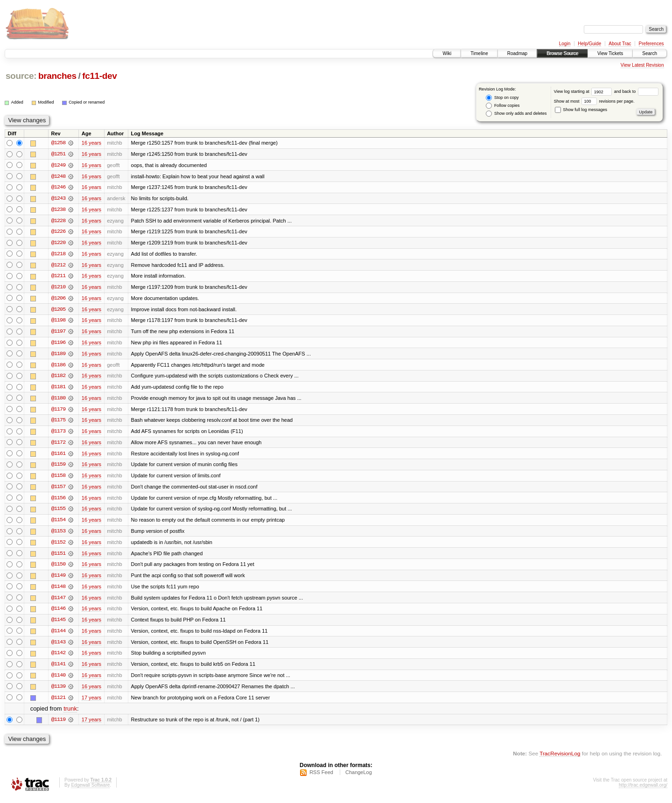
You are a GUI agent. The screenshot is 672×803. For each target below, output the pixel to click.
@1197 (58, 333)
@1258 (58, 143)
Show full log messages (581, 110)
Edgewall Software (90, 791)
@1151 (58, 557)
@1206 (58, 300)
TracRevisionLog (560, 759)
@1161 (58, 456)
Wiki (447, 53)
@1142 (58, 658)
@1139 (58, 691)
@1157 (58, 490)
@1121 (58, 703)
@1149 (58, 580)
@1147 (58, 602)
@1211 (58, 277)
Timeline (479, 53)
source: (21, 76)
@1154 (58, 524)
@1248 (58, 176)
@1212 (58, 266)
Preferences (651, 44)
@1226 (58, 232)
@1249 (58, 165)
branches (57, 76)
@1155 (58, 512)
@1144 (58, 635)
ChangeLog (359, 778)
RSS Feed (321, 778)
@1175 (58, 423)
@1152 (58, 546)
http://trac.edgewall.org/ (643, 791)
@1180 (58, 400)
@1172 (58, 445)
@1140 (58, 680)
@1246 (58, 188)
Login (565, 44)
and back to (636, 91)
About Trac (620, 44)
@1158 (58, 479)
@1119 (58, 725)
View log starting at (584, 91)
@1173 (58, 434)
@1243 (58, 199)
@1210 (58, 288)
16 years (91, 143)
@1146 (58, 613)
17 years (91, 703)
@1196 (58, 344)
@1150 (58, 568)
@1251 (58, 154)
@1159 (58, 468)
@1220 (58, 244)
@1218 (58, 255)
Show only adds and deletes (516, 114)
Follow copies (503, 106)
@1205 (58, 311)
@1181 (58, 389)
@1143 (58, 647)
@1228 (58, 221)
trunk (70, 714)
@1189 (58, 356)
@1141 (58, 669)
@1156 (58, 501)
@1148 (58, 591)
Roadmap (517, 53)
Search (650, 53)
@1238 (58, 210)
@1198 (58, 322)
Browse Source (562, 53)
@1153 (58, 535)
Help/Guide (589, 44)
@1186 (58, 367)
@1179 (58, 412)
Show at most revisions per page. (594, 101)
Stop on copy (502, 98)
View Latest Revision (642, 65)
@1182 (58, 378)
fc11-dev (99, 76)
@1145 (58, 624)
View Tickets (610, 53)
